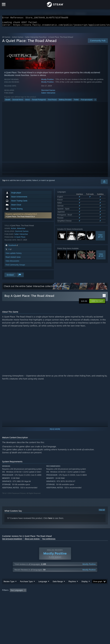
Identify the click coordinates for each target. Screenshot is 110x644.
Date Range (58, 587)
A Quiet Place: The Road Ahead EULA (20, 218)
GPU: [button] (34, 600)
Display (85, 587)
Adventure (21, 230)
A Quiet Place (20, 239)
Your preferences (49, 540)
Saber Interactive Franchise (36, 39)
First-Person (52, 101)
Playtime (72, 587)
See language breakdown (12, 540)
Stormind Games (48, 92)
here (50, 520)
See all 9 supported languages (69, 214)
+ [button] (95, 101)
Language (43, 587)
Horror (28, 101)
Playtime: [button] (68, 596)
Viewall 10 (101, 247)
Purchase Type (26, 587)
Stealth (8, 101)
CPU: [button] (25, 600)
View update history (14, 255)
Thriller (76, 101)
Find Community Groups (15, 266)
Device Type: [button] (47, 600)
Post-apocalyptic (87, 101)
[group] (55, 598)
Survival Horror (18, 101)
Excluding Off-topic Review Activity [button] (46, 596)
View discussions (12, 263)
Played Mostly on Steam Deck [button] (88, 596)
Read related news (13, 259)
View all (102, 512)
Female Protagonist (39, 101)
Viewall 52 (100, 228)
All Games (6, 39)
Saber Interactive (48, 95)
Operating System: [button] (10, 600)
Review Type (9, 587)
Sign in (5, 182)
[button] (28, 217)
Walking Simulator (65, 101)
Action (14, 230)
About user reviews (32, 540)
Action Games (18, 39)
